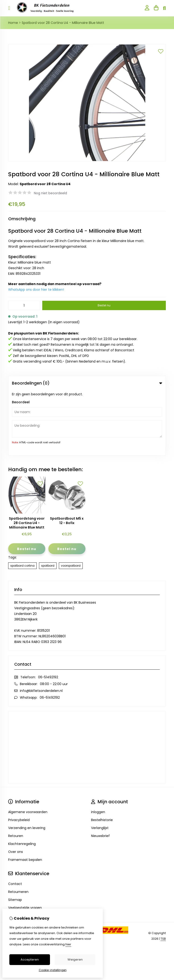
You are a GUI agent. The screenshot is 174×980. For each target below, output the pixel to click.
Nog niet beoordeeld (50, 193)
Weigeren (75, 960)
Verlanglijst (100, 763)
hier (68, 944)
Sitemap (15, 835)
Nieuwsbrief (100, 771)
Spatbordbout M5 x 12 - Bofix (67, 456)
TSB (163, 874)
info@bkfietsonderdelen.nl (41, 626)
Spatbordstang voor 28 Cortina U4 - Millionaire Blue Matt (27, 458)
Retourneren (18, 827)
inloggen (98, 747)
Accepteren (30, 960)
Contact (15, 819)
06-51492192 (48, 612)
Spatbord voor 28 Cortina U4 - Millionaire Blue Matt (63, 23)
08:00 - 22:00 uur (54, 619)
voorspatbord (71, 501)
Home (13, 23)
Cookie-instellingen (53, 970)
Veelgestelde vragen (25, 843)
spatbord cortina (22, 501)
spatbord (48, 501)
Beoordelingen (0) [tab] (87, 383)
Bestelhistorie (102, 755)
